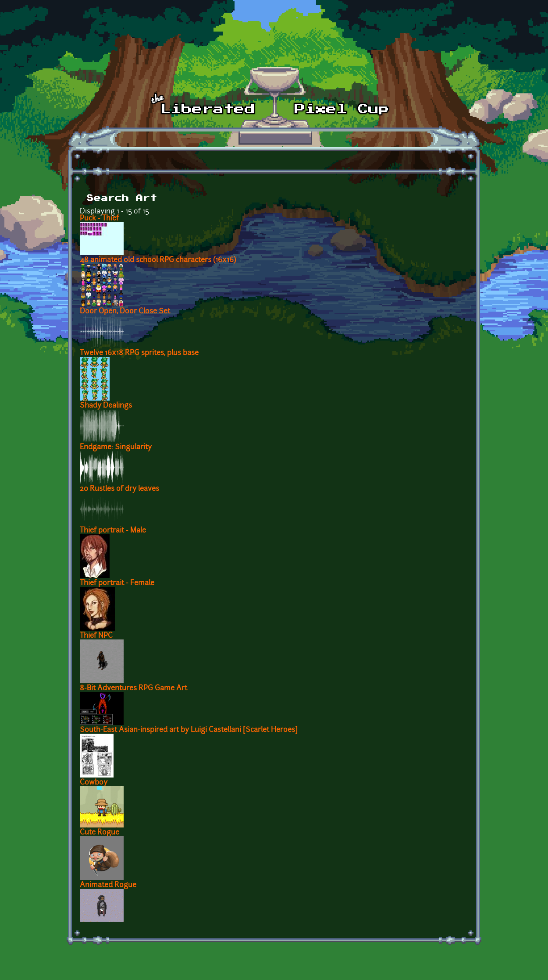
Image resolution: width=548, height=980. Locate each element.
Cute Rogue (100, 833)
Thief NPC (96, 636)
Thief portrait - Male (113, 531)
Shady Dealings (106, 406)
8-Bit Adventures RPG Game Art (133, 689)
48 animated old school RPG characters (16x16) (158, 260)
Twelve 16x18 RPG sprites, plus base (139, 353)
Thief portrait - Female (117, 583)
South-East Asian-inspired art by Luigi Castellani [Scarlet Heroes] (189, 730)
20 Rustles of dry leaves (119, 489)
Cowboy (94, 783)
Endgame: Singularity (116, 447)
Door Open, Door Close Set (125, 312)
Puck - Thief (99, 219)
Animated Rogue (108, 885)
